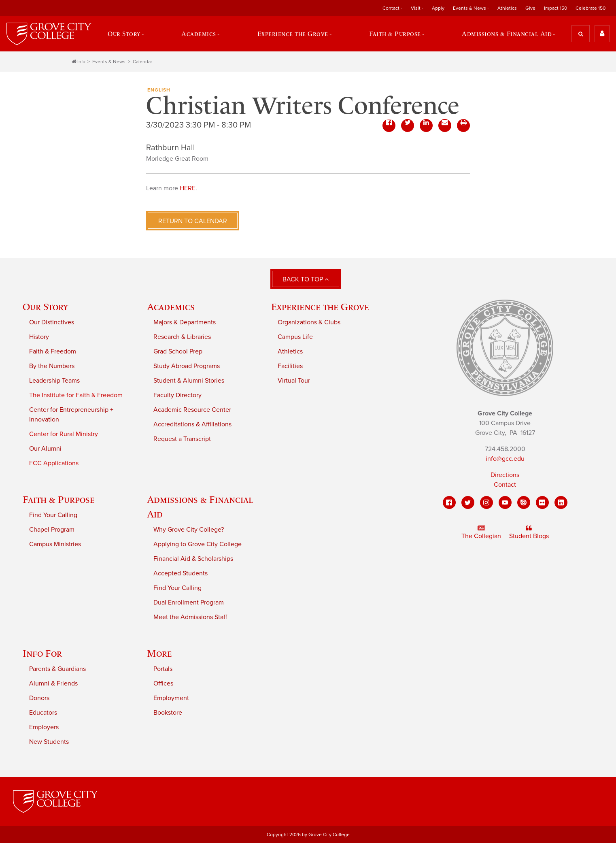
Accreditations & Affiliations (192, 424)
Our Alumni (45, 449)
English (159, 90)
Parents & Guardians (57, 669)
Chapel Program (52, 530)
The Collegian (481, 532)
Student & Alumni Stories (189, 381)
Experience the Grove (293, 34)
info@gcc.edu (505, 459)
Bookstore (168, 713)
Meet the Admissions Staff (190, 617)
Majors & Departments (185, 322)
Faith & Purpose (395, 34)
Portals (163, 669)
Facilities (290, 366)
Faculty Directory (177, 395)
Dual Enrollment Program (189, 602)
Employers (44, 727)
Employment (171, 698)
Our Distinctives (52, 322)
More (159, 653)
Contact (391, 8)
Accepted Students (181, 573)
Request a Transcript (182, 439)
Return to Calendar (193, 221)
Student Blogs (529, 532)
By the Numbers (52, 366)
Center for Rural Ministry (64, 434)
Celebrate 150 (591, 8)
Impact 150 (555, 8)
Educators (43, 713)
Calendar (142, 62)
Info (79, 62)
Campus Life (295, 337)
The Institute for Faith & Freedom (76, 395)
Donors (39, 698)
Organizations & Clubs (309, 322)
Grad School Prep (178, 351)
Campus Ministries (55, 544)
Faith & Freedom (53, 351)
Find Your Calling (53, 515)
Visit (416, 8)
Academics (199, 34)
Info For (42, 653)
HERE (188, 188)
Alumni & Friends (53, 683)
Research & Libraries (182, 337)
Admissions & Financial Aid (507, 34)
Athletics (507, 8)
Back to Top (306, 279)
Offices (163, 683)
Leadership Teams (54, 381)
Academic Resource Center (192, 410)
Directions (505, 475)
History (39, 337)
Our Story (124, 34)
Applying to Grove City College (198, 544)
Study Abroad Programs (187, 366)
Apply (438, 8)
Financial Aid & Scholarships (193, 559)
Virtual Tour (294, 381)
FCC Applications (54, 463)
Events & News (469, 8)
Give (530, 8)
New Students (49, 742)
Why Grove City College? (189, 530)
